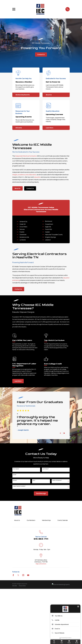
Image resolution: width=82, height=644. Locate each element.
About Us (17, 188)
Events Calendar (63, 578)
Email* (15, 532)
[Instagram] (23, 633)
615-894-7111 (41, 597)
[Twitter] (18, 633)
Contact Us (41, 54)
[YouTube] (28, 633)
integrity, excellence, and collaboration (24, 175)
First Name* (16, 527)
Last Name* (46, 527)
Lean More (18, 439)
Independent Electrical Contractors (26, 156)
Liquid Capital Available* (19, 544)
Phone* (15, 538)
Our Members (31, 578)
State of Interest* (57, 538)
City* (34, 538)
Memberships (46, 578)
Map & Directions (41, 622)
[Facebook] (13, 633)
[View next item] (64, 491)
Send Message (41, 551)
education (37, 177)
